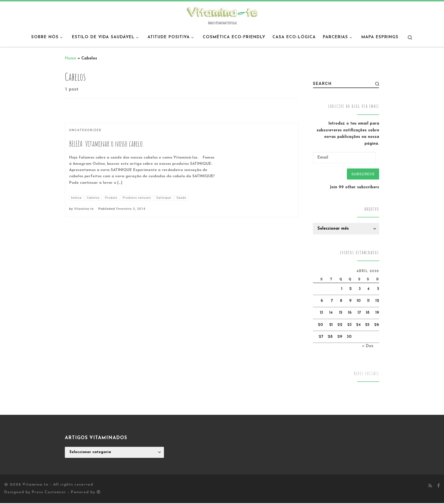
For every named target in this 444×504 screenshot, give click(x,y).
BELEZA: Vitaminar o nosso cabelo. (106, 144)
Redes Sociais (367, 374)
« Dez (368, 347)
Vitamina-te (84, 209)
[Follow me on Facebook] (438, 487)
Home (71, 58)
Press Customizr (49, 493)
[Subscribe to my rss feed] (430, 487)
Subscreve (362, 174)
